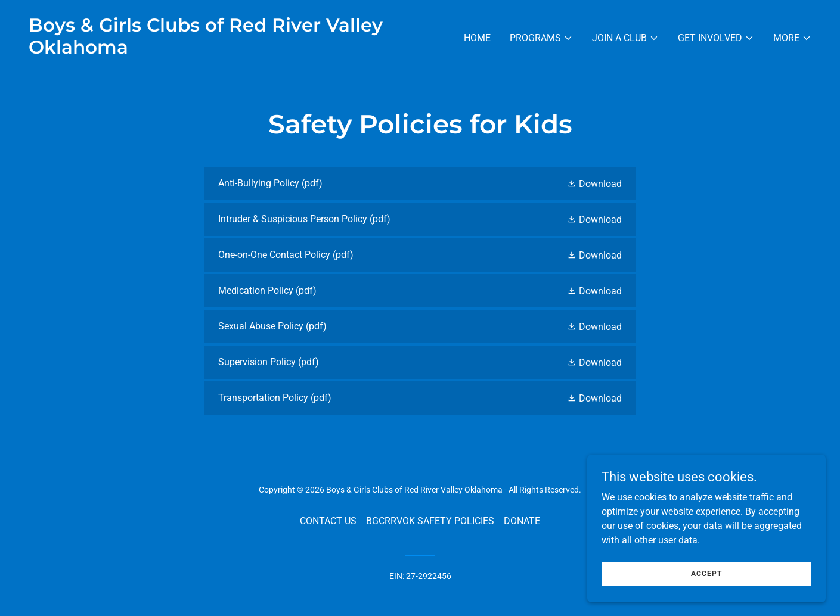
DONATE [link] (522, 521)
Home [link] (477, 38)
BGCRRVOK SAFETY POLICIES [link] (430, 521)
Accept (706, 581)
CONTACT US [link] (328, 521)
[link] (220, 50)
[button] (541, 38)
